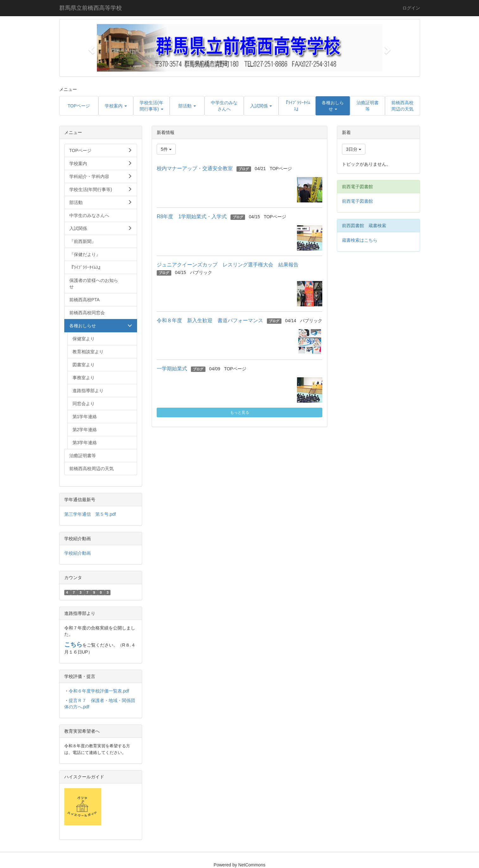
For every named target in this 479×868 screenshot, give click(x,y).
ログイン (411, 8)
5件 (166, 149)
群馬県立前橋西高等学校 (91, 8)
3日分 (354, 149)
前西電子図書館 (357, 201)
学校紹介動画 (78, 553)
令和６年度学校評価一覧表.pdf (99, 691)
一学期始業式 (172, 369)
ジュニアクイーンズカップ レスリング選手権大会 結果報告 (230, 265)
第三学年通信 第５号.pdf (90, 514)
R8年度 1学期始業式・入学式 (192, 217)
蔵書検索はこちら (360, 240)
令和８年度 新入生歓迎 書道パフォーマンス (210, 320)
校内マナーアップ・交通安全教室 (195, 168)
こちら (73, 645)
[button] (91, 48)
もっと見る (240, 412)
